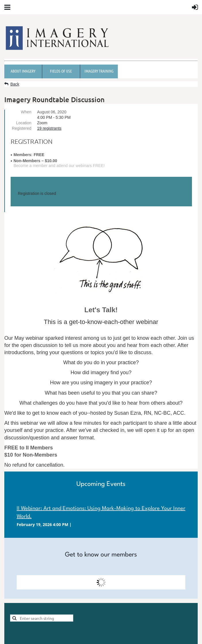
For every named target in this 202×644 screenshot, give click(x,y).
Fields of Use (61, 71)
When (26, 112)
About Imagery (23, 71)
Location (24, 123)
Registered (22, 128)
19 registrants (49, 128)
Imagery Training (99, 71)
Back (15, 84)
